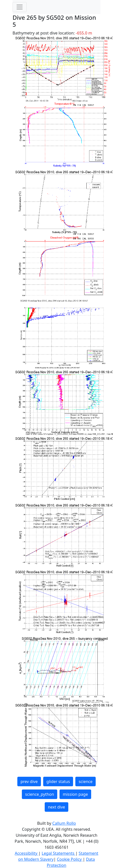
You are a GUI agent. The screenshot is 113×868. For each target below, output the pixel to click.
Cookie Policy (70, 859)
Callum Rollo (64, 823)
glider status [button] (58, 781)
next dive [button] (56, 807)
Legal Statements (59, 853)
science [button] (86, 781)
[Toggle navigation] (20, 7)
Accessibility (27, 853)
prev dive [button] (29, 781)
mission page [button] (75, 794)
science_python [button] (40, 794)
